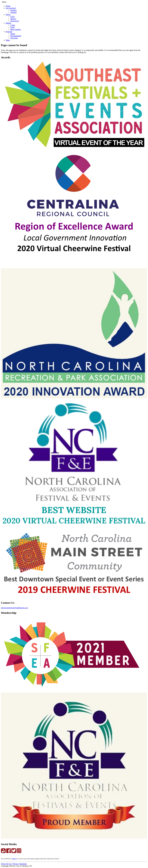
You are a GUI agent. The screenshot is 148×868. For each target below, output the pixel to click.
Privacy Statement (20, 864)
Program (9, 32)
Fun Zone (14, 38)
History (13, 19)
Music (13, 34)
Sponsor (13, 10)
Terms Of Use (6, 864)
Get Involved (11, 8)
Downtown (15, 21)
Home (8, 6)
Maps (8, 40)
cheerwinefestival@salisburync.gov (14, 608)
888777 (15, 859)
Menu (4, 2)
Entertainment (16, 36)
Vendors (13, 12)
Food (12, 27)
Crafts (13, 25)
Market (8, 23)
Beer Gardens (16, 29)
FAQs (13, 17)
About (8, 15)
